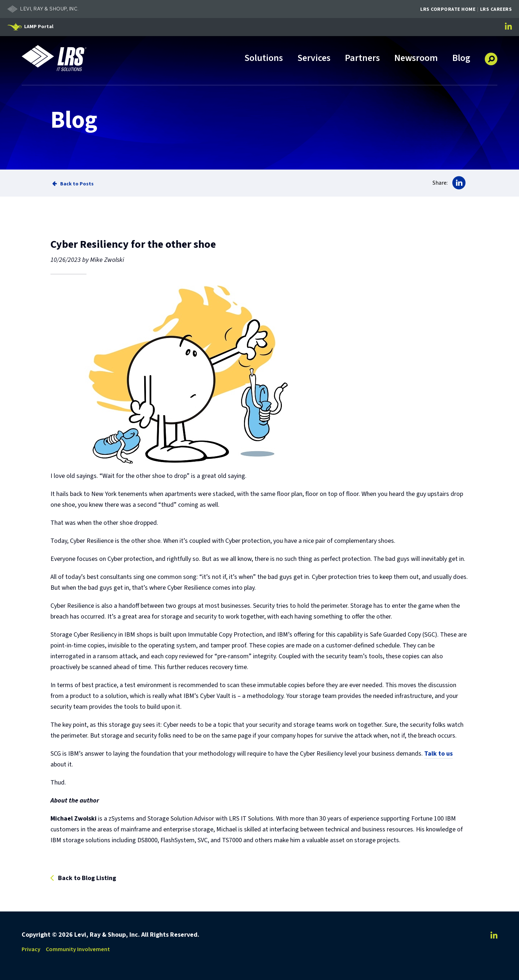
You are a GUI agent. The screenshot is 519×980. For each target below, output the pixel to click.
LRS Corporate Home (448, 9)
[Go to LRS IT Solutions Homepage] (54, 58)
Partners (362, 59)
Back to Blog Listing (87, 878)
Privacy (31, 949)
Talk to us (438, 754)
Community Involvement (78, 949)
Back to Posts (77, 184)
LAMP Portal (39, 27)
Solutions (264, 59)
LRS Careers (496, 9)
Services (314, 59)
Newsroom (416, 59)
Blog (461, 59)
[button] (491, 56)
